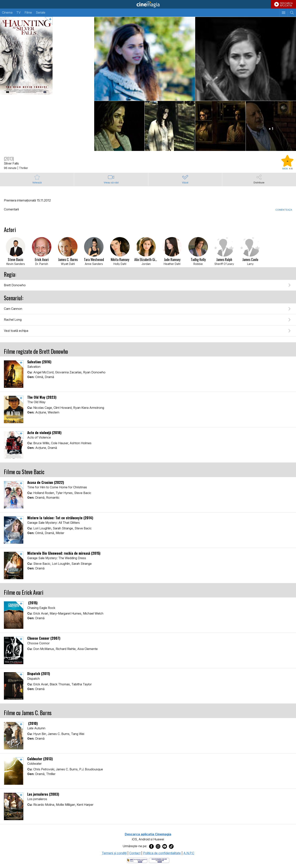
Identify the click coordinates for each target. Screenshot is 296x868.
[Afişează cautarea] (292, 13)
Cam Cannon (13, 309)
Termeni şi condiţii (114, 853)
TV (18, 12)
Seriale (41, 12)
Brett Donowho (15, 285)
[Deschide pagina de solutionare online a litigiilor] (159, 860)
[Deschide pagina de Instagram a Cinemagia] (158, 846)
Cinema (7, 12)
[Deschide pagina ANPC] (137, 860)
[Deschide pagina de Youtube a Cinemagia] (165, 846)
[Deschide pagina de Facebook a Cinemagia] (151, 846)
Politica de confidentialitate (162, 853)
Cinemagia (148, 4)
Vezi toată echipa (16, 331)
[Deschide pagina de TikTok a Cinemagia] (171, 846)
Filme (28, 12)
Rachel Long (13, 320)
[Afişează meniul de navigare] (283, 13)
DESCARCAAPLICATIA (286, 4)
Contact (135, 853)
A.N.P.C (189, 853)
